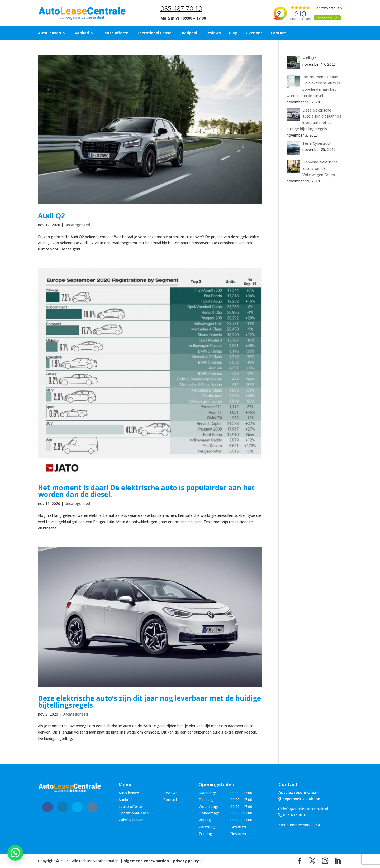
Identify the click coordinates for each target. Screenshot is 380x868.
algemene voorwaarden (146, 861)
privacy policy (186, 861)
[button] (15, 853)
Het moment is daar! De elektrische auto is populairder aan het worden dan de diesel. (146, 491)
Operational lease (134, 813)
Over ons (254, 33)
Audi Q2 (51, 216)
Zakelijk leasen (131, 820)
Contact (278, 33)
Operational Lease (154, 33)
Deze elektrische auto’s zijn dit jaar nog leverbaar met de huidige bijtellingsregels (149, 702)
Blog (233, 33)
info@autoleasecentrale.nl (303, 809)
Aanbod (82, 33)
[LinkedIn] (338, 861)
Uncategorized (77, 225)
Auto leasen (49, 33)
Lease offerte (115, 33)
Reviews (213, 33)
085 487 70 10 (181, 8)
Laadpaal (188, 33)
